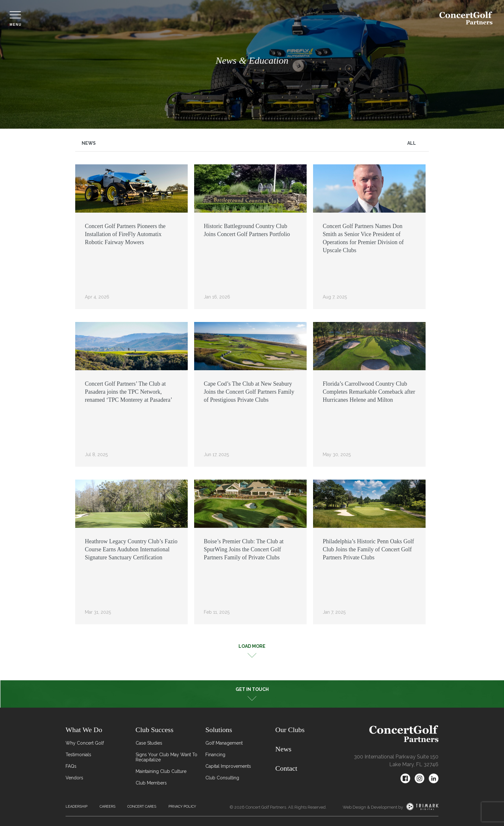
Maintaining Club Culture (161, 771)
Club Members (151, 783)
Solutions (219, 730)
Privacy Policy (182, 807)
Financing (215, 755)
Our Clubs (290, 730)
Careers (108, 807)
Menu (16, 19)
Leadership (76, 807)
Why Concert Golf (85, 743)
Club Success (155, 730)
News (89, 143)
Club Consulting (222, 778)
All (412, 143)
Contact (286, 768)
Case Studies (149, 743)
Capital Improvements (228, 766)
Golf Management (224, 743)
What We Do (84, 730)
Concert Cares (142, 807)
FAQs (71, 766)
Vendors (74, 778)
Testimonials (78, 755)
